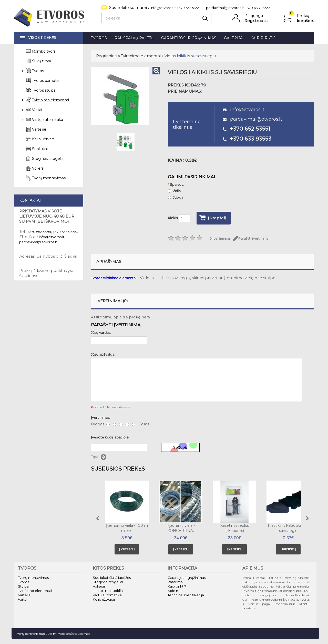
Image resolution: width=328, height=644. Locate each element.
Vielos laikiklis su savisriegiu (190, 56)
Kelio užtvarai (44, 139)
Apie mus (175, 591)
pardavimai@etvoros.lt (225, 8)
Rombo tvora (44, 51)
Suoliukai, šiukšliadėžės (112, 578)
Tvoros (99, 38)
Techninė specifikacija (186, 595)
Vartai (37, 110)
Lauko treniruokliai (108, 591)
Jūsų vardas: (101, 333)
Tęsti (99, 457)
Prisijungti (254, 16)
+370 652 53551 (189, 8)
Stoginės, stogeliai (48, 159)
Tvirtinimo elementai (141, 56)
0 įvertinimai (220, 238)
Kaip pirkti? (263, 38)
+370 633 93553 (258, 8)
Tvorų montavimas (49, 178)
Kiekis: (179, 218)
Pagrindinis (107, 56)
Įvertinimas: (100, 417)
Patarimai (176, 582)
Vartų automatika (48, 120)
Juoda (176, 197)
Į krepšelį (213, 218)
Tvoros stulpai (44, 90)
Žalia (174, 191)
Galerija (233, 38)
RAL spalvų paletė (134, 38)
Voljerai (38, 168)
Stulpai (24, 586)
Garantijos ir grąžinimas (189, 38)
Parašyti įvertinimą (251, 238)
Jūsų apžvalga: (103, 354)
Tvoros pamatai (46, 81)
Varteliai (39, 129)
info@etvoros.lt (163, 8)
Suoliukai (40, 149)
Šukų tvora (42, 61)
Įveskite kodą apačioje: (110, 437)
